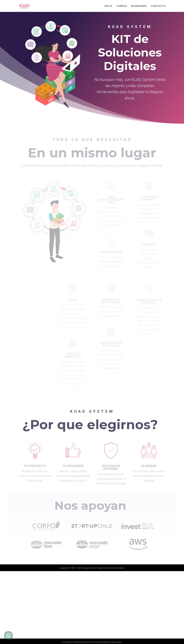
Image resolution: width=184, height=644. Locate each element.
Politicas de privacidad (114, 630)
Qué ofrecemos (60, 624)
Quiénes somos (60, 635)
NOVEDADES (139, 6)
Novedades (57, 630)
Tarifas (54, 619)
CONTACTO (158, 6)
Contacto (104, 619)
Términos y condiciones (115, 624)
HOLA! (108, 6)
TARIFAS (122, 6)
